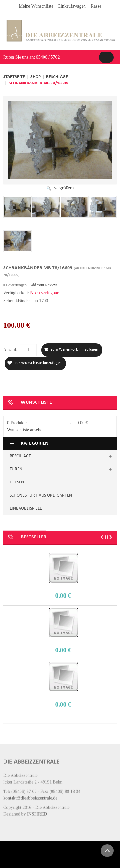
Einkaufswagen (72, 6)
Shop (36, 77)
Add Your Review (43, 284)
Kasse (96, 6)
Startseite (14, 77)
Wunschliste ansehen (26, 430)
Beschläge (57, 77)
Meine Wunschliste (36, 6)
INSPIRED (37, 809)
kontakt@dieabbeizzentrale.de (30, 793)
